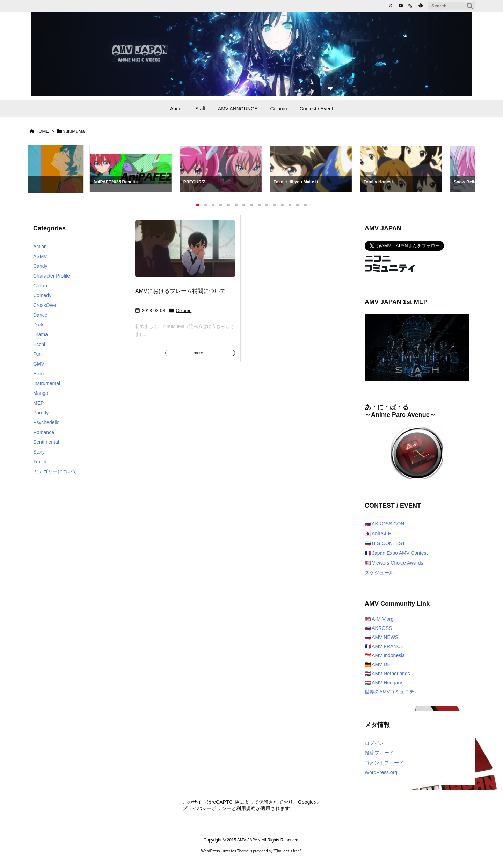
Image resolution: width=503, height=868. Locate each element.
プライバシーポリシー (207, 808)
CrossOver (45, 305)
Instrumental (47, 383)
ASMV (40, 256)
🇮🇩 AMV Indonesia (385, 655)
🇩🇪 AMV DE (378, 664)
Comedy (42, 295)
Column (184, 311)
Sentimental (46, 442)
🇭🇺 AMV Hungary (383, 683)
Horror (40, 374)
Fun (37, 354)
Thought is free (287, 851)
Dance (40, 315)
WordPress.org (381, 772)
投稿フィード (379, 753)
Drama (41, 334)
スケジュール (379, 573)
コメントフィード (384, 763)
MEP (38, 403)
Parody (41, 413)
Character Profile (52, 276)
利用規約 (246, 808)
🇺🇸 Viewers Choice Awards (394, 563)
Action (40, 247)
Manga (41, 393)
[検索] (470, 6)
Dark (38, 325)
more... (200, 353)
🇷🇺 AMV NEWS (381, 637)
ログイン (374, 743)
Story (39, 452)
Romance (44, 432)
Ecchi (39, 344)
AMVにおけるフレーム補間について (180, 291)
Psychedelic (46, 422)
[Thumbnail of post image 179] (185, 253)
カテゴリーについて (55, 471)
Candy (40, 266)
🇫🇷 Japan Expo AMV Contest (396, 553)
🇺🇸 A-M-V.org (379, 619)
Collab (40, 286)
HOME (42, 131)
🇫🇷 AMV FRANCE (384, 646)
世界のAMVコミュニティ (392, 692)
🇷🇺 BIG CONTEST (385, 543)
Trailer (40, 462)
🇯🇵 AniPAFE (378, 534)
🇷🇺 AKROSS (378, 628)
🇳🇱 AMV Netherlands (387, 674)
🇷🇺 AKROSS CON (384, 524)
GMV (39, 364)
